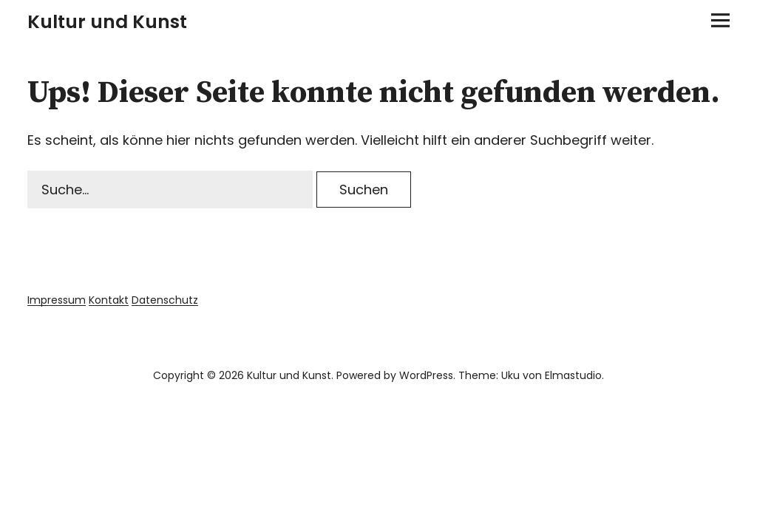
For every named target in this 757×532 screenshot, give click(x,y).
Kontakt (109, 300)
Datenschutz (165, 300)
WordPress (426, 375)
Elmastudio (573, 375)
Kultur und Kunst (107, 22)
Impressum (57, 300)
